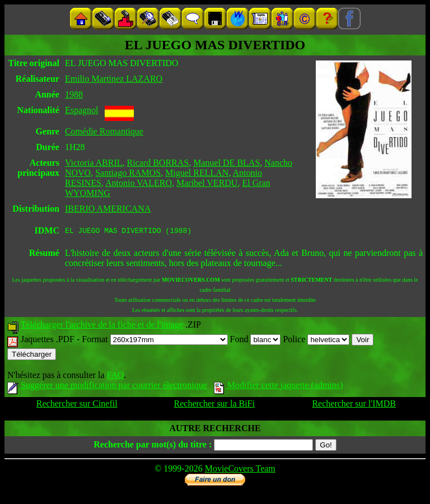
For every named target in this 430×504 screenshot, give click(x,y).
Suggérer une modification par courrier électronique (107, 387)
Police (316, 341)
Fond (256, 341)
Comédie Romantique (104, 131)
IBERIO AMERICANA (108, 209)
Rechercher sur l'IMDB (354, 405)
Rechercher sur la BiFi (214, 405)
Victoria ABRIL (94, 163)
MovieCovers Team (240, 470)
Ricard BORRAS (158, 163)
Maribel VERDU (207, 183)
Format (155, 341)
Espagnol (82, 110)
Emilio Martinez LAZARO (114, 79)
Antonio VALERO (139, 183)
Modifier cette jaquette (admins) (279, 387)
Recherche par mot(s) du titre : (153, 446)
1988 (74, 94)
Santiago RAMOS (128, 173)
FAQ (115, 377)
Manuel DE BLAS (226, 163)
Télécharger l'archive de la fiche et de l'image (102, 326)
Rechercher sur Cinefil (77, 405)
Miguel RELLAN (197, 173)
